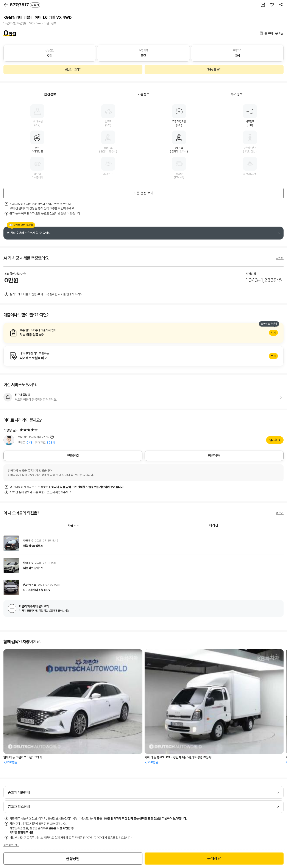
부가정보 (237, 94)
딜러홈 (273, 440)
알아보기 (143, 333)
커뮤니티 (73, 525)
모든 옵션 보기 (143, 193)
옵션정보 (50, 94)
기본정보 (143, 94)
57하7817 (25, 5)
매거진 (214, 525)
